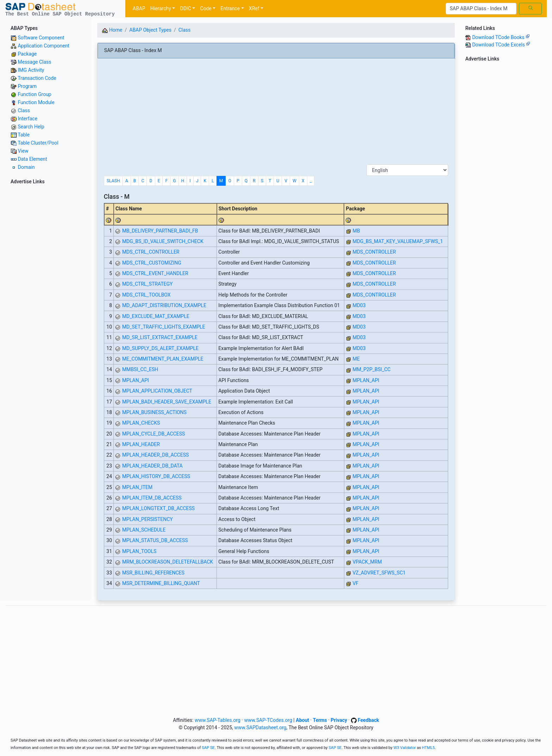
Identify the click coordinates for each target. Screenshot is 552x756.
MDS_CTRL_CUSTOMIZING (152, 263)
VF (355, 583)
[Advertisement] (46, 292)
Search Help (31, 127)
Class (24, 110)
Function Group (34, 94)
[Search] (481, 9)
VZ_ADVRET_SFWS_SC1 (379, 573)
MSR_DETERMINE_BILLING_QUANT (161, 583)
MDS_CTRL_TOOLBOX (146, 295)
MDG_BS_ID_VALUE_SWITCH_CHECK (163, 241)
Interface (27, 119)
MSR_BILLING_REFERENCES (153, 573)
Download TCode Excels (501, 45)
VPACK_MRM (367, 562)
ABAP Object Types (150, 30)
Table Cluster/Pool (38, 143)
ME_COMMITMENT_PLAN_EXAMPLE (163, 359)
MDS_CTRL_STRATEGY (148, 284)
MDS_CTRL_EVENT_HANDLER (155, 273)
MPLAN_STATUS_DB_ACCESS (155, 540)
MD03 (359, 305)
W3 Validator (405, 748)
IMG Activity (31, 70)
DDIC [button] (185, 8)
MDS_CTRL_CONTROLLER (151, 252)
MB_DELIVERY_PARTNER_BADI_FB (160, 231)
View (23, 151)
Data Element (32, 159)
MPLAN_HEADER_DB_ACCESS (155, 455)
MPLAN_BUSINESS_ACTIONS (154, 412)
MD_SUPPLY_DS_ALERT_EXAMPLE (160, 348)
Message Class (34, 62)
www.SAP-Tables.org (218, 720)
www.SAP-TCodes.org (268, 720)
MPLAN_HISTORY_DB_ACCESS (156, 476)
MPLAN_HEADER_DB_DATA (152, 466)
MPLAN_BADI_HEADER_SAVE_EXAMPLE (167, 402)
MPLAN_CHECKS (141, 423)
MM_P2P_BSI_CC (371, 369)
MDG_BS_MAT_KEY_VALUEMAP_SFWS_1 (398, 241)
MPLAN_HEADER (141, 444)
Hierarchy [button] (161, 8)
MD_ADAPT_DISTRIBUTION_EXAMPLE (164, 305)
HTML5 (429, 748)
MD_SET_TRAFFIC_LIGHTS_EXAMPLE (164, 327)
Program (27, 86)
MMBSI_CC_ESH (140, 369)
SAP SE (208, 748)
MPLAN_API (136, 380)
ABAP (139, 8)
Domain (26, 167)
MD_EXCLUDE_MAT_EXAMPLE (156, 316)
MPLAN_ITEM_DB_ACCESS (152, 498)
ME (356, 359)
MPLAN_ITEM (137, 487)
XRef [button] (254, 8)
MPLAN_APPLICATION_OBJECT (157, 391)
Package (27, 54)
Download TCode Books (501, 37)
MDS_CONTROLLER (374, 252)
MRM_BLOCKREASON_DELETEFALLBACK (168, 562)
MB (356, 231)
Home (112, 30)
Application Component (43, 46)
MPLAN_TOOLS (139, 551)
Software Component (41, 38)
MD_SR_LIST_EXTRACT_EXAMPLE (160, 337)
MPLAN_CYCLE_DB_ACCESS (154, 434)
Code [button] (206, 8)
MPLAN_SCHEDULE (144, 530)
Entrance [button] (230, 8)
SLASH (113, 181)
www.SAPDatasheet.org (260, 728)
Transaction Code (37, 78)
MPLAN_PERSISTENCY (148, 519)
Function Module (36, 102)
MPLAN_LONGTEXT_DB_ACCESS (158, 508)
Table (24, 135)
